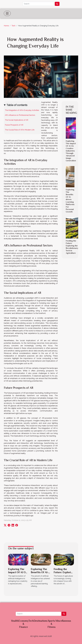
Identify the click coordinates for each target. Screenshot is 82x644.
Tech (13, 26)
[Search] (38, 4)
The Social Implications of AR (17, 120)
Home (6, 26)
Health (15, 621)
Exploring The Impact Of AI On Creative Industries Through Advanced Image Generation (71, 151)
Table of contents (17, 105)
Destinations (41, 621)
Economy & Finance (23, 624)
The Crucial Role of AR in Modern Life (20, 130)
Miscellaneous (63, 621)
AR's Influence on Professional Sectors (20, 115)
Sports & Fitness (52, 624)
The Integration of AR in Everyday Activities (22, 110)
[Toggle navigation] (7, 13)
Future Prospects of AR (14, 125)
